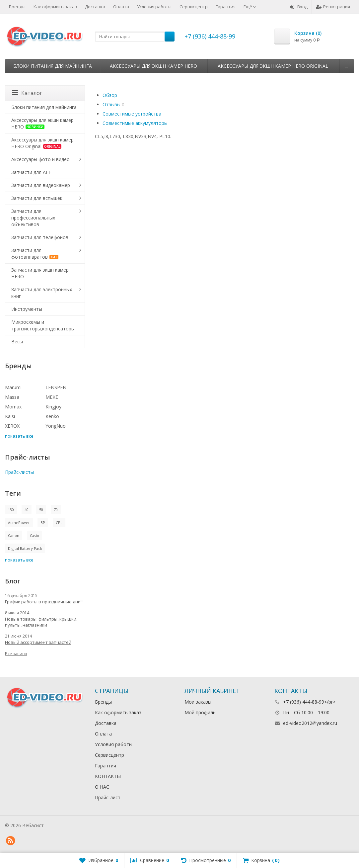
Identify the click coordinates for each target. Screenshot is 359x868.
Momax (13, 407)
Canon (14, 535)
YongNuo (56, 426)
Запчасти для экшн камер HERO (40, 273)
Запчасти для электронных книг (42, 293)
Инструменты (27, 309)
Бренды (17, 7)
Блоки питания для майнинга (53, 66)
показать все (19, 436)
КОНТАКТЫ (108, 776)
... (347, 66)
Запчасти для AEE (31, 172)
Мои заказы (198, 702)
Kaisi (10, 416)
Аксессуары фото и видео (40, 159)
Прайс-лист (108, 797)
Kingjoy (53, 407)
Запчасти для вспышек (37, 198)
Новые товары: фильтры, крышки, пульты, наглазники (41, 622)
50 (41, 510)
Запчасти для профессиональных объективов (33, 218)
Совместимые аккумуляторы (135, 123)
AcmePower (19, 522)
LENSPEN (56, 387)
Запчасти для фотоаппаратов (35, 254)
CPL (59, 522)
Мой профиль (200, 712)
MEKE (52, 397)
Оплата (121, 7)
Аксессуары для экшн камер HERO (153, 66)
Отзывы (111, 104)
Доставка (95, 7)
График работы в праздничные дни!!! (44, 602)
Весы (17, 342)
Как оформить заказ (55, 7)
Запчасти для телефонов (40, 237)
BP (43, 522)
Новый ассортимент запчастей (38, 642)
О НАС (102, 787)
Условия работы (154, 7)
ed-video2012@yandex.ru (310, 723)
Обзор (110, 95)
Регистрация (333, 7)
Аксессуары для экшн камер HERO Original (273, 66)
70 (56, 510)
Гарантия (226, 7)
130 (11, 510)
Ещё (250, 7)
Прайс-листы (19, 472)
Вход (299, 7)
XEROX (12, 426)
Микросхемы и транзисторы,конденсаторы (43, 325)
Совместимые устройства (132, 114)
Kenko (52, 416)
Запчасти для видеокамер (41, 185)
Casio (35, 535)
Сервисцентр (194, 7)
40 (27, 510)
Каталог (27, 93)
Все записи (16, 654)
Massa (12, 397)
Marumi (13, 387)
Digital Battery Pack (25, 548)
